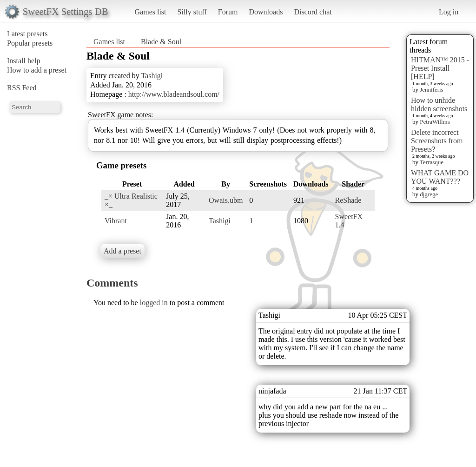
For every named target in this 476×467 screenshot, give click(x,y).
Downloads (266, 12)
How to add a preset (37, 70)
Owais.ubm (226, 200)
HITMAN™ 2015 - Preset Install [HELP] (440, 68)
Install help (24, 61)
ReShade (348, 200)
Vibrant (116, 221)
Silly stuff (192, 12)
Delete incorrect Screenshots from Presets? (437, 141)
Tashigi (152, 76)
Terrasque (432, 162)
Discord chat (313, 12)
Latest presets (27, 34)
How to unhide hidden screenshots (439, 104)
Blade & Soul (161, 42)
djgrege (429, 194)
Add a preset (122, 251)
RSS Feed (22, 88)
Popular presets (30, 43)
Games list (151, 12)
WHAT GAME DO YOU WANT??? (440, 177)
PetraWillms (435, 122)
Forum (228, 12)
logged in (154, 303)
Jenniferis (432, 90)
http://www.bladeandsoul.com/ (174, 94)
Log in (449, 12)
